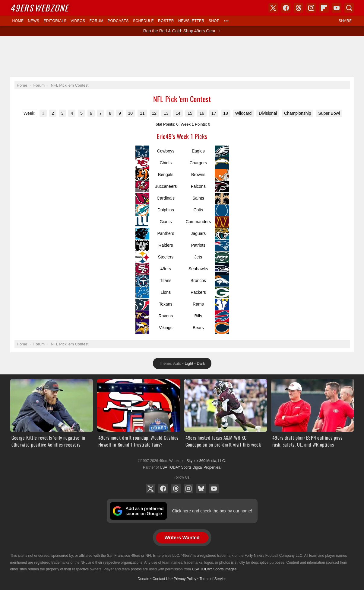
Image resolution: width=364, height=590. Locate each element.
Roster (166, 21)
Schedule (143, 21)
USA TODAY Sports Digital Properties (190, 467)
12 (154, 113)
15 (190, 113)
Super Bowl (329, 113)
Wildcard (243, 113)
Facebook (163, 489)
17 (214, 113)
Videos (78, 21)
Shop (214, 21)
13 (166, 113)
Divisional (268, 113)
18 (226, 113)
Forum (97, 21)
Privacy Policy (185, 579)
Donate (143, 579)
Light (189, 363)
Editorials (55, 21)
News (33, 21)
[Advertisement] (182, 56)
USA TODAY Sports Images (214, 569)
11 (142, 113)
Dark (201, 363)
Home (18, 21)
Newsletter (191, 21)
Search (349, 8)
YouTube (214, 489)
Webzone (39, 8)
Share (345, 21)
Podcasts (118, 21)
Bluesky (201, 489)
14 (178, 113)
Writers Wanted (182, 538)
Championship (298, 113)
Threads (176, 489)
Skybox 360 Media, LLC (206, 461)
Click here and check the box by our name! (212, 511)
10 (131, 113)
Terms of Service (213, 579)
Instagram (188, 489)
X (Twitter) (150, 489)
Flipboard (324, 8)
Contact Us (161, 579)
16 (202, 113)
